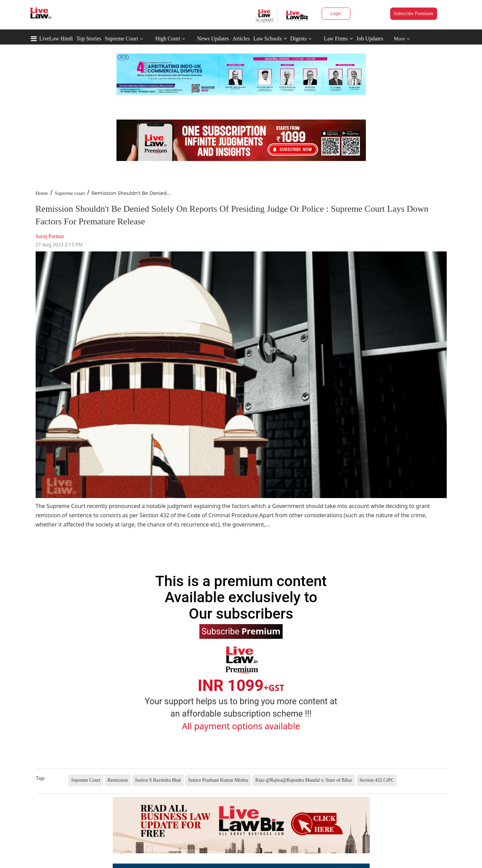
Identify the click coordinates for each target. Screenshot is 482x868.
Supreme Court (121, 39)
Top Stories (89, 39)
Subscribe (241, 631)
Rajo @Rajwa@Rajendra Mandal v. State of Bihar (304, 780)
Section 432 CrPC (377, 780)
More (402, 39)
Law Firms (338, 39)
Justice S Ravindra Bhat (158, 780)
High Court (168, 39)
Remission (118, 780)
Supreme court (70, 193)
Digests (298, 39)
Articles (241, 39)
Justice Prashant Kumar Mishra (218, 780)
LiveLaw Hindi (56, 39)
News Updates (213, 39)
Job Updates (370, 39)
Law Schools (270, 39)
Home (42, 193)
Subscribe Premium (414, 14)
